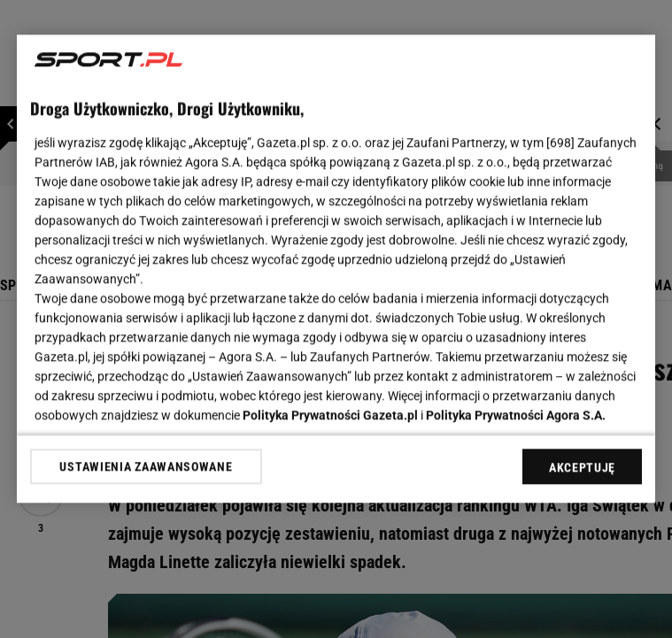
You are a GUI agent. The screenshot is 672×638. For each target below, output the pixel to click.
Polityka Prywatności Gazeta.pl (330, 415)
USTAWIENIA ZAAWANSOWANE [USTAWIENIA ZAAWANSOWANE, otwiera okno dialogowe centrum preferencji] (146, 466)
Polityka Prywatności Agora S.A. (516, 415)
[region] (336, 269)
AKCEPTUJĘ (582, 467)
